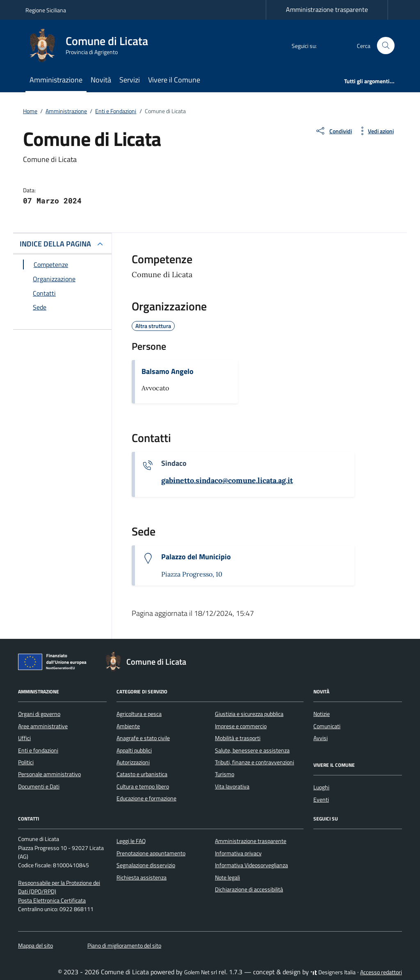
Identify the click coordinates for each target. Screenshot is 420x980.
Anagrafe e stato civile (143, 738)
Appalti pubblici (134, 750)
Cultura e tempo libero (143, 786)
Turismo (225, 774)
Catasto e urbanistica (142, 774)
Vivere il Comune (174, 80)
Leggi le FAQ (131, 841)
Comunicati (327, 726)
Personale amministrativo (49, 774)
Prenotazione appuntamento (151, 853)
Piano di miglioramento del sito (124, 946)
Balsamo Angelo (168, 371)
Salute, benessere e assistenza (252, 750)
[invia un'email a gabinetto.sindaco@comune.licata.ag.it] (227, 481)
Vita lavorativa (232, 786)
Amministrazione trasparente (327, 9)
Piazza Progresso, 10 (192, 574)
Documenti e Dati (39, 786)
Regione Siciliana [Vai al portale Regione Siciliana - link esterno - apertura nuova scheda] (46, 10)
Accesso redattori (381, 972)
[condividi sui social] (333, 131)
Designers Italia (333, 972)
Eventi (321, 800)
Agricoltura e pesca (139, 714)
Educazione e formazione (146, 798)
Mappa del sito (35, 946)
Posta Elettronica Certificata (52, 900)
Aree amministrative (43, 726)
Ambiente (128, 726)
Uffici (24, 738)
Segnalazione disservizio (146, 865)
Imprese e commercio (241, 726)
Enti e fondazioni (38, 750)
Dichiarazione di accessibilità (249, 889)
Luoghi (321, 787)
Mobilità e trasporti (238, 738)
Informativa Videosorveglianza (251, 865)
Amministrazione (56, 80)
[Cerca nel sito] (386, 46)
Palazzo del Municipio (196, 557)
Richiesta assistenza (142, 877)
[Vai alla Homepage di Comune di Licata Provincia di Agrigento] (92, 46)
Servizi (130, 80)
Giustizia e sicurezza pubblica (249, 714)
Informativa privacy (238, 853)
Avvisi (321, 738)
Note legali (227, 877)
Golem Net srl (201, 972)
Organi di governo (39, 714)
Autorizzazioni (133, 762)
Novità (101, 80)
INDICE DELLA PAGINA (55, 244)
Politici (26, 762)
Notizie (322, 714)
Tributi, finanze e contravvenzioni (255, 762)
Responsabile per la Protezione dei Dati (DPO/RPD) (59, 887)
